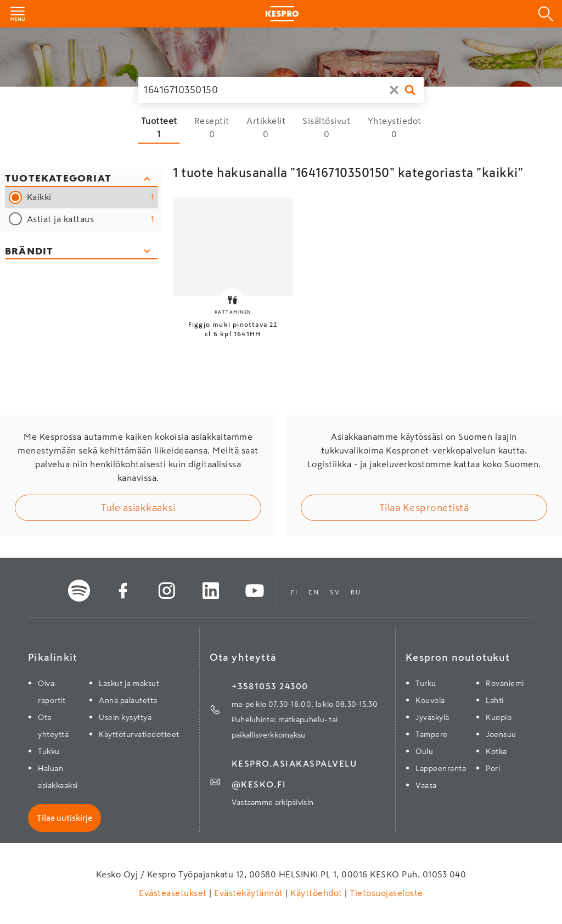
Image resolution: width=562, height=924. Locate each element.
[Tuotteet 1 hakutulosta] (159, 127)
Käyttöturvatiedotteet (139, 734)
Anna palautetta (128, 700)
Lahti (495, 700)
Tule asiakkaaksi (138, 508)
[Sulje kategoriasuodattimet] (82, 179)
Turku (426, 683)
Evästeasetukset (174, 893)
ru (356, 592)
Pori (493, 768)
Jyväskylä (432, 717)
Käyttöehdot (317, 893)
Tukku (49, 751)
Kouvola (430, 700)
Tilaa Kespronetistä (424, 508)
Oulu (424, 751)
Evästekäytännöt (249, 893)
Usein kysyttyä (125, 717)
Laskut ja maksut (129, 683)
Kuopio (499, 717)
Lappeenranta (441, 768)
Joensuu (501, 734)
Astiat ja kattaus (91, 219)
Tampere (432, 734)
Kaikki (91, 197)
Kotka (496, 751)
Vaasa (426, 785)
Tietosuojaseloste (385, 893)
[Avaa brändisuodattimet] (82, 252)
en (314, 592)
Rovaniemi (505, 683)
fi (294, 592)
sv (335, 592)
